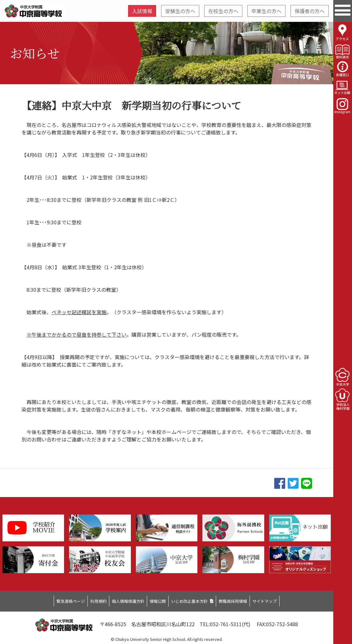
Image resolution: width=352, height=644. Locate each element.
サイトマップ (291, 599)
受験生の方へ (180, 11)
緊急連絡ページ (45, 599)
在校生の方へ (223, 11)
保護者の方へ (310, 11)
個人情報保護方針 (118, 599)
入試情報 (142, 11)
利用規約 (81, 599)
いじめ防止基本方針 (196, 599)
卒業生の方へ (266, 11)
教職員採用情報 (250, 599)
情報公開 (156, 599)
